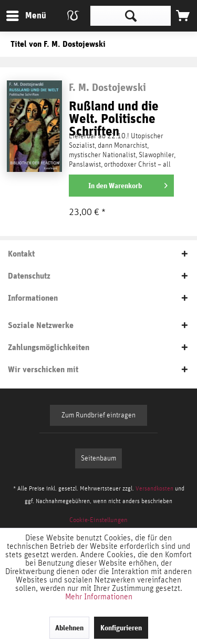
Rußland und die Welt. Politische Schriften (114, 114)
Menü (18, 14)
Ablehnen (69, 628)
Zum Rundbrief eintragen (98, 415)
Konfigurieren (121, 628)
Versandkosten (154, 488)
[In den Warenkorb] (121, 186)
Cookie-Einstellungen (98, 520)
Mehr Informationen (99, 597)
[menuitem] (26, 16)
